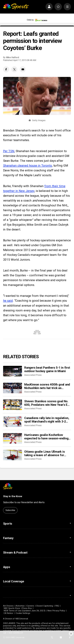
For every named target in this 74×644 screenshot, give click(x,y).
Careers (30, 606)
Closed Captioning (45, 606)
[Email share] (23, 69)
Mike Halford (13, 57)
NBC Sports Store (12, 608)
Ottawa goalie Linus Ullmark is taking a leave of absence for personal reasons (44, 453)
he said (8, 301)
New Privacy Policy (56, 611)
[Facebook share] (6, 69)
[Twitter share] (14, 69)
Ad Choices (8, 606)
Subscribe (10, 510)
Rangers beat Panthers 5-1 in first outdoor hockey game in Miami (47, 369)
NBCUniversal (22, 619)
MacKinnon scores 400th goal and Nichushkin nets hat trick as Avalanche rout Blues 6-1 (47, 386)
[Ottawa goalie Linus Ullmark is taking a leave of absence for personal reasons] (13, 455)
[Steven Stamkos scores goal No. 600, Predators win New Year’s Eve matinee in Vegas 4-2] (13, 405)
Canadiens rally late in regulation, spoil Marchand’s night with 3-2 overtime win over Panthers (47, 420)
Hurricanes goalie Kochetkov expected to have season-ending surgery (46, 437)
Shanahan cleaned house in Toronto (28, 165)
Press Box (27, 608)
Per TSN (9, 151)
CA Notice (8, 613)
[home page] (16, 7)
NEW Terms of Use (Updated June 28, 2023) (25, 611)
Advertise (20, 606)
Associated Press (33, 375)
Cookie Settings (23, 613)
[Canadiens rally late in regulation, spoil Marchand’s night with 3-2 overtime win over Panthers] (13, 421)
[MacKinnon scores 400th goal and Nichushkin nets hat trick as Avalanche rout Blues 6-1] (13, 388)
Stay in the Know (13, 496)
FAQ (57, 606)
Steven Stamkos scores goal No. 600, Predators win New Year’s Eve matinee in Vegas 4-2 (48, 403)
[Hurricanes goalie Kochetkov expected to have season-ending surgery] (13, 438)
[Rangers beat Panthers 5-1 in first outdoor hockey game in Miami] (13, 371)
